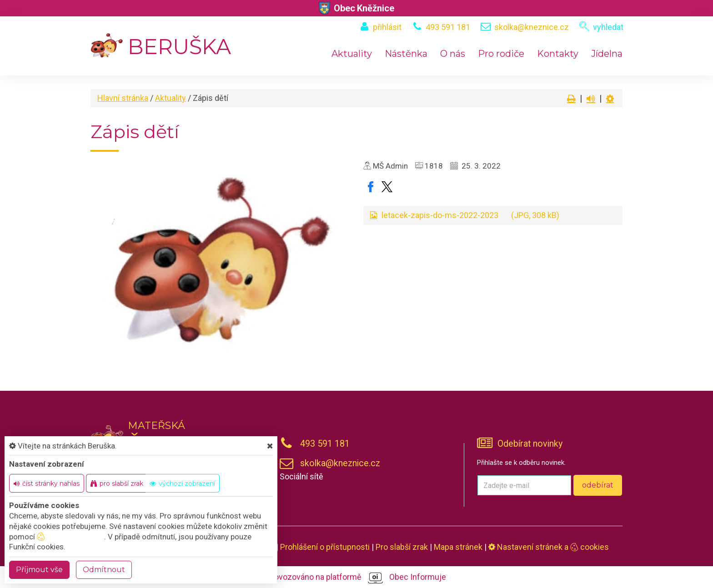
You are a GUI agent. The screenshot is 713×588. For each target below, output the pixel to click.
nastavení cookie (70, 537)
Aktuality (352, 54)
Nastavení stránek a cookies (549, 547)
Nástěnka (406, 54)
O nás (453, 54)
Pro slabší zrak (402, 547)
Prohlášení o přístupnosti (325, 547)
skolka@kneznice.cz (532, 27)
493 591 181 (448, 27)
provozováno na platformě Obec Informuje (357, 578)
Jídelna (607, 54)
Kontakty (558, 54)
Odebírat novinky (530, 444)
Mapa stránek (458, 547)
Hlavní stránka (123, 98)
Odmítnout (104, 570)
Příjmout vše (39, 570)
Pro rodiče (501, 54)
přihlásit (387, 27)
